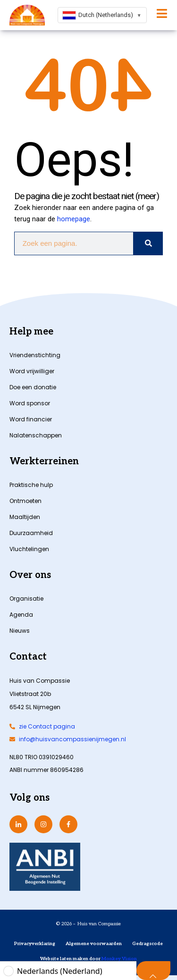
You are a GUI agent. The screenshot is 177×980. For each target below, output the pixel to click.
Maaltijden (25, 517)
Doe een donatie (33, 387)
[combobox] (102, 15)
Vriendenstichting (35, 355)
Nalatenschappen (36, 435)
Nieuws (20, 631)
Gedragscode (147, 944)
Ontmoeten (25, 501)
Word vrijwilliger (32, 371)
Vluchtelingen (29, 549)
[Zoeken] (148, 243)
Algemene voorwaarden (94, 944)
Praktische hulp (31, 485)
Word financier (31, 419)
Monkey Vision (119, 959)
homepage (74, 219)
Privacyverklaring (35, 944)
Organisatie (26, 599)
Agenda (21, 615)
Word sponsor (30, 403)
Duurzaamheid (31, 533)
